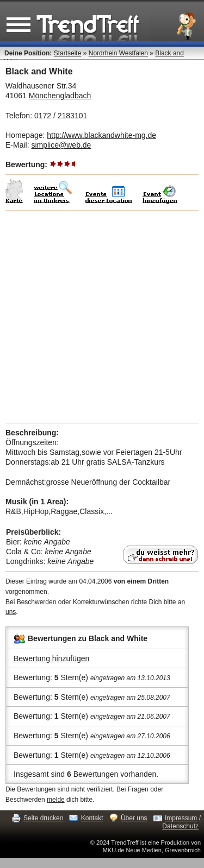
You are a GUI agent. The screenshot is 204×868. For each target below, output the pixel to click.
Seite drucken (43, 818)
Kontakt (92, 818)
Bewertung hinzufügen (51, 658)
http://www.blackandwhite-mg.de (101, 135)
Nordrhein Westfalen (118, 53)
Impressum (181, 818)
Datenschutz (180, 826)
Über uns (134, 818)
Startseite (68, 53)
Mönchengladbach (60, 96)
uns (11, 612)
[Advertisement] (102, 317)
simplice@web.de (61, 145)
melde (56, 800)
